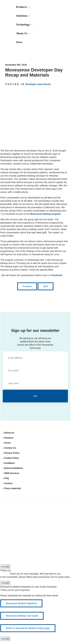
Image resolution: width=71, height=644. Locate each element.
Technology (23, 25)
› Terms (7, 443)
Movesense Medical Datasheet (21, 603)
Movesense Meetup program (45, 214)
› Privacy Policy (11, 453)
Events (47, 84)
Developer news (34, 84)
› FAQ (6, 478)
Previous (27, 286)
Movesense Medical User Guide (22, 616)
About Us (22, 33)
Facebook (57, 275)
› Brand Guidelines (13, 468)
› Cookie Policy (11, 458)
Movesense (18, 513)
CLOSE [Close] (5, 567)
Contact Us (45, 8)
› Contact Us (9, 448)
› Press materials (12, 488)
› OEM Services (11, 473)
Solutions (22, 16)
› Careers (8, 483)
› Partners (8, 438)
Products (22, 7)
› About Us (8, 433)
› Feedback (9, 463)
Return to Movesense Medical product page (28, 628)
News (19, 42)
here (50, 198)
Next (46, 286)
